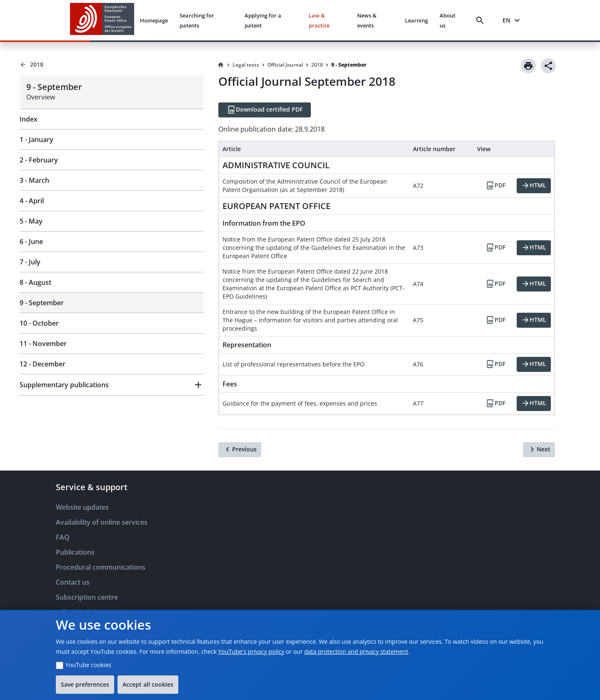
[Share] (548, 66)
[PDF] (495, 186)
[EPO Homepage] (102, 20)
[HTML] (534, 186)
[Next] (539, 450)
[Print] (528, 66)
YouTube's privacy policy (251, 651)
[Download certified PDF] (265, 110)
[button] (112, 385)
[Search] (482, 20)
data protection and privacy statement (356, 651)
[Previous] (240, 450)
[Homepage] (221, 65)
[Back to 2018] (112, 65)
